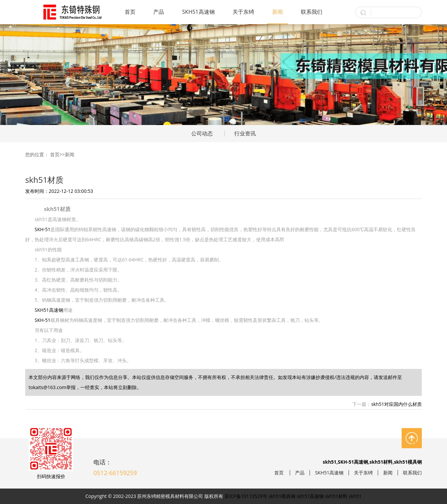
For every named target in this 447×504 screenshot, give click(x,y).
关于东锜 (243, 12)
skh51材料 (336, 496)
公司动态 (202, 133)
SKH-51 (43, 229)
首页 (130, 12)
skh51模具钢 (282, 496)
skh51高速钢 (310, 496)
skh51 (355, 496)
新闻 (278, 12)
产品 (159, 12)
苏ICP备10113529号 (246, 496)
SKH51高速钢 (198, 12)
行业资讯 (245, 133)
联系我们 (312, 12)
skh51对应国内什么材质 (396, 404)
